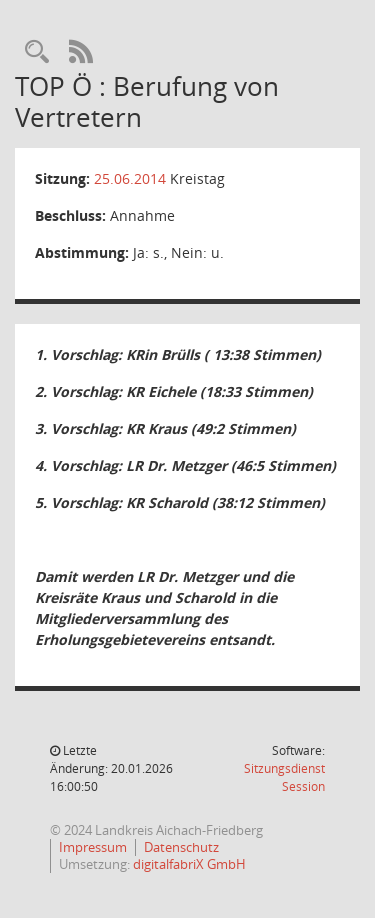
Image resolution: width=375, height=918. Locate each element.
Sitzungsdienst (284, 777)
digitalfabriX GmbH (189, 864)
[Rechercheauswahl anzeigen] (37, 52)
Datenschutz (181, 847)
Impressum (93, 847)
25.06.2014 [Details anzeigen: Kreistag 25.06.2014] (130, 178)
